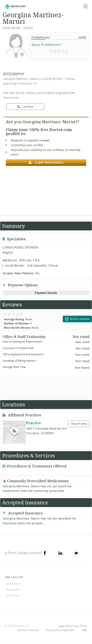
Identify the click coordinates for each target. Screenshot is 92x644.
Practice (33, 423)
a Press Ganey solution (23, 553)
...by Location (12, 595)
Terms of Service (28, 630)
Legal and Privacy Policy (73, 626)
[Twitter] (76, 553)
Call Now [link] (25, 107)
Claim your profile (46, 163)
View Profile (79, 424)
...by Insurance (13, 584)
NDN (84, 630)
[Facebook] (45, 553)
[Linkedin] (60, 553)
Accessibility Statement (60, 630)
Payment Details (46, 293)
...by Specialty (12, 589)
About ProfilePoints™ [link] (46, 45)
